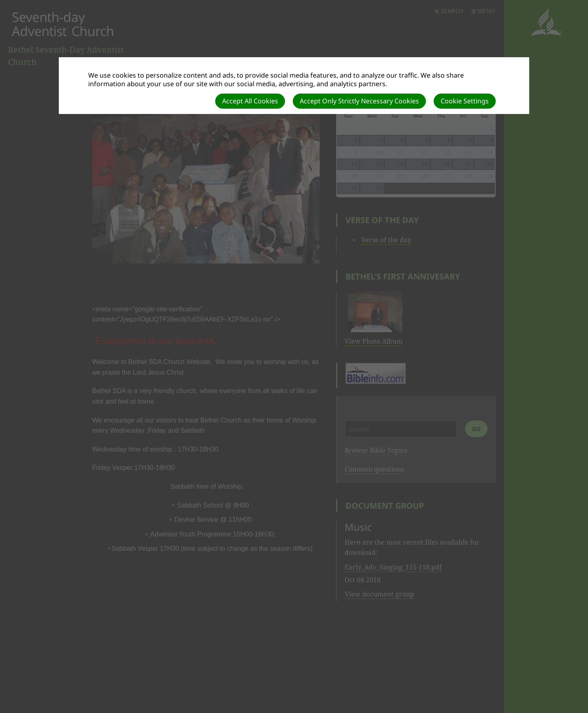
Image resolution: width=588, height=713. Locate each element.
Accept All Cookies (250, 101)
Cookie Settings (465, 101)
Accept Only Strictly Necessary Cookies (359, 101)
